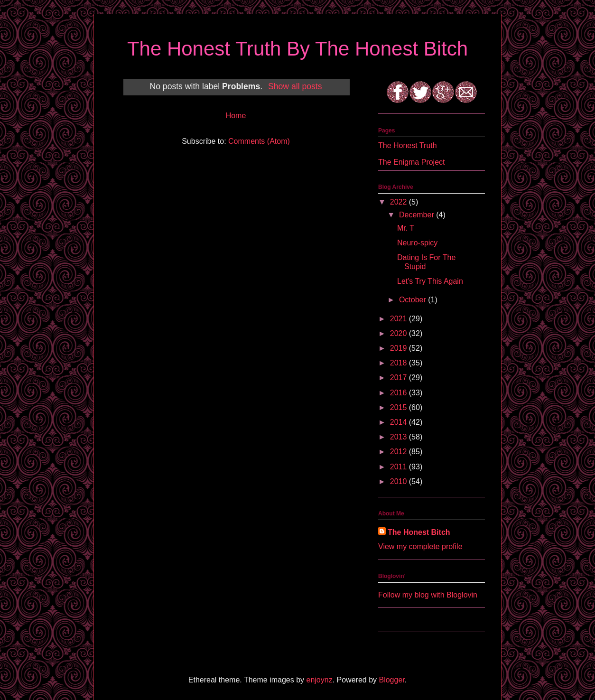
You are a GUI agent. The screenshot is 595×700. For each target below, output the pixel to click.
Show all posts (295, 86)
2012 (400, 452)
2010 (400, 481)
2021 (400, 319)
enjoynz (320, 680)
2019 (400, 348)
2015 (400, 407)
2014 (400, 422)
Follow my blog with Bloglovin (428, 595)
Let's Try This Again (430, 281)
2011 (400, 467)
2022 (400, 202)
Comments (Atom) (259, 141)
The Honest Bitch (419, 532)
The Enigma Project (412, 162)
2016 (400, 393)
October (414, 300)
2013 (400, 437)
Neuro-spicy (417, 243)
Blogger (391, 680)
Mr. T (406, 228)
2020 (400, 333)
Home (236, 116)
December (418, 215)
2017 (400, 378)
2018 (400, 363)
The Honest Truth (408, 145)
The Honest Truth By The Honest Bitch (297, 49)
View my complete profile (420, 546)
